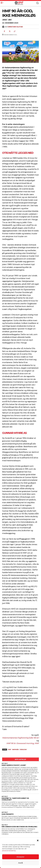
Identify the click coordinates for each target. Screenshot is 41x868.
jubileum (23, 750)
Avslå (20, 863)
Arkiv (10, 20)
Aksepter (20, 857)
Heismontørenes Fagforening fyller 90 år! (20, 738)
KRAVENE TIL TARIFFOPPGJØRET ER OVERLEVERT (15, 799)
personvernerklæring (9, 851)
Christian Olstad (15, 27)
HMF (10, 750)
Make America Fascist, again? (14, 765)
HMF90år (15, 750)
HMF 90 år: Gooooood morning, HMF (23, 743)
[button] (38, 841)
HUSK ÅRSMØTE (8, 814)
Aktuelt (5, 20)
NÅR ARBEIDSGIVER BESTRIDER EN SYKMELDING (19, 827)
